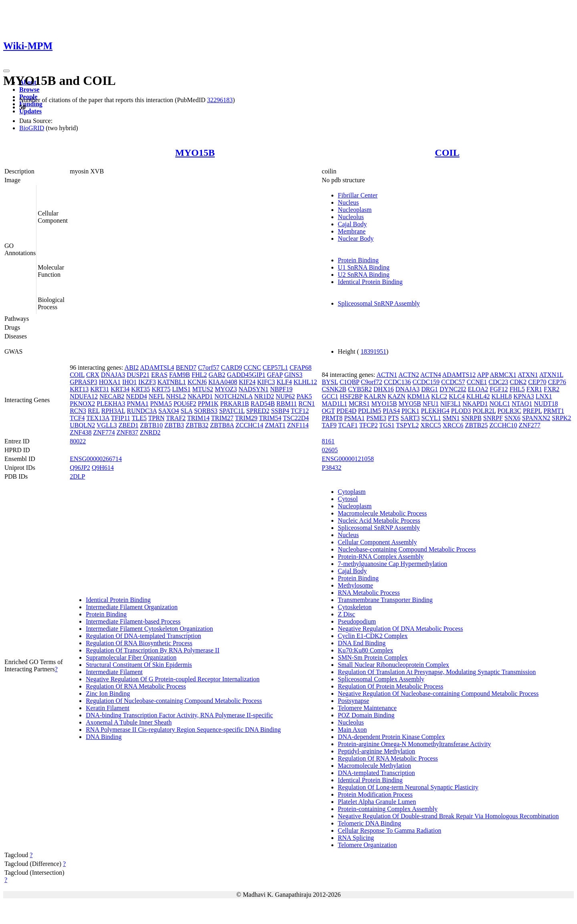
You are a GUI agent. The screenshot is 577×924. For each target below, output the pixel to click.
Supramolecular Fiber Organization (131, 657)
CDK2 (518, 382)
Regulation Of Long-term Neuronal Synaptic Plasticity (408, 787)
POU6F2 (185, 404)
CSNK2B (334, 389)
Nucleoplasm (355, 210)
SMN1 (451, 418)
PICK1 (410, 411)
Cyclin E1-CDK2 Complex (373, 636)
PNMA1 (137, 404)
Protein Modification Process (375, 794)
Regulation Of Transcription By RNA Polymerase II (152, 650)
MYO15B (195, 153)
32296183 (220, 100)
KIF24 (247, 382)
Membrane (352, 231)
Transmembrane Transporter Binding (385, 600)
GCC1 (330, 396)
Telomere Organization (367, 845)
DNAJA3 (113, 375)
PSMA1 (355, 418)
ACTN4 (431, 375)
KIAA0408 (223, 382)
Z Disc (346, 614)
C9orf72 (372, 382)
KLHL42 (478, 396)
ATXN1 (528, 375)
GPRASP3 (83, 382)
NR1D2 (264, 396)
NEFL (156, 396)
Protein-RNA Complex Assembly (381, 557)
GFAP (275, 375)
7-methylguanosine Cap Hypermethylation (392, 564)
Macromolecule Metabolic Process (382, 513)
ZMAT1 (275, 425)
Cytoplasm (352, 492)
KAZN (396, 396)
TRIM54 (270, 418)
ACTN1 (387, 375)
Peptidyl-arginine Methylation (376, 751)
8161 (328, 441)
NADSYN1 (253, 389)
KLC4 (457, 396)
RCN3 (78, 411)
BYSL (330, 382)
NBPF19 (281, 389)
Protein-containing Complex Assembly (388, 809)
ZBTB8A (222, 425)
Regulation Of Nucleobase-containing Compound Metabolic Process (174, 701)
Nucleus (348, 202)
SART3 (410, 418)
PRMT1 (554, 411)
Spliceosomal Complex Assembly (381, 679)
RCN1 (307, 404)
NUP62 (285, 396)
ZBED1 (129, 425)
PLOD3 (461, 411)
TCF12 (300, 411)
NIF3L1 (451, 404)
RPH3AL (113, 411)
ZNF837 (127, 432)
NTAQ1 (522, 404)
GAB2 (217, 375)
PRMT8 (332, 418)
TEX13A (98, 418)
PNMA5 (161, 404)
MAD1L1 (334, 404)
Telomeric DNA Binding (369, 823)
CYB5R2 (360, 389)
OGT (328, 411)
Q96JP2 (80, 468)
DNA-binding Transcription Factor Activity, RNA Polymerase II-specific (179, 715)
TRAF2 (176, 418)
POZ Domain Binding (366, 715)
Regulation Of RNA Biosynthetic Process (139, 643)
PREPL (532, 411)
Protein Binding (358, 260)
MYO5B (410, 404)
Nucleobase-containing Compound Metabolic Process (407, 549)
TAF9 (329, 425)
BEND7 (186, 367)
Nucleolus (351, 217)
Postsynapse (353, 701)
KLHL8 (502, 396)
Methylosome (355, 585)
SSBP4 (280, 411)
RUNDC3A (142, 411)
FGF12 (499, 389)
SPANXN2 (536, 418)
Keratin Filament (108, 708)
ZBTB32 (197, 425)
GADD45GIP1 (246, 375)
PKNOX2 (82, 404)
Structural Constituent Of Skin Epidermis (139, 665)
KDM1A (418, 396)
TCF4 (77, 418)
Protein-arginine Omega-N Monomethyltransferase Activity (414, 744)
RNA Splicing (356, 838)
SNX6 (512, 418)
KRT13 (79, 389)
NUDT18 (546, 404)
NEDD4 (136, 396)
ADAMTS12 (459, 375)
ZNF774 (104, 432)
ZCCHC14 (249, 425)
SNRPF (493, 418)
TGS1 (387, 425)
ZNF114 (298, 425)
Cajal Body (352, 224)
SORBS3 (206, 411)
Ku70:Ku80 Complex (365, 650)
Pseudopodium (357, 621)
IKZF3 (147, 382)
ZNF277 (530, 425)
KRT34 (120, 389)
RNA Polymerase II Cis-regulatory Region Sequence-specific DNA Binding (183, 730)
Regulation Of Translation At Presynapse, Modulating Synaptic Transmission (437, 672)
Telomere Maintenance (367, 708)
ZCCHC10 (503, 425)
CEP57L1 (275, 367)
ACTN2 (409, 375)
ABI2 (132, 367)
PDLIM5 (369, 411)
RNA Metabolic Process (369, 593)
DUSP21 (138, 375)
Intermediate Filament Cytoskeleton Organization (149, 629)
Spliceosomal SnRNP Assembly (379, 303)
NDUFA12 (84, 396)
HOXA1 (110, 382)
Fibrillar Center (358, 195)
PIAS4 (391, 411)
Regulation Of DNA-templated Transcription (143, 636)
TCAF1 (348, 425)
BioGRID (32, 128)
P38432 (332, 468)
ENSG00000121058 (348, 459)
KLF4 (284, 382)
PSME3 (376, 418)
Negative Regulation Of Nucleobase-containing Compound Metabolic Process (438, 694)
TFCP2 (368, 425)
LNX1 (544, 396)
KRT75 (161, 389)
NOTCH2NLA (233, 396)
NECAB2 (112, 396)
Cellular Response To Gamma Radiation (389, 830)
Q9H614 (103, 468)
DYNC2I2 (453, 389)
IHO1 (129, 382)
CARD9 (232, 367)
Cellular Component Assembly (377, 542)
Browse (29, 90)
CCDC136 (397, 382)
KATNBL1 (172, 382)
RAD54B (262, 404)
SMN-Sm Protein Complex (373, 657)
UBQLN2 (82, 425)
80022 (78, 441)
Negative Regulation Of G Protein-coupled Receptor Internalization (173, 679)
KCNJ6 (197, 382)
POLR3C (509, 411)
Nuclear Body (356, 239)
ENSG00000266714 (96, 459)
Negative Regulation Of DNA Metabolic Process (400, 629)
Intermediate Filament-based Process (133, 621)
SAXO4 (169, 411)
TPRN (156, 418)
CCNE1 (477, 382)
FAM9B (180, 375)
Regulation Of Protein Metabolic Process (390, 686)
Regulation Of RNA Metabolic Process (136, 686)
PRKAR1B (234, 404)
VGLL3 (107, 425)
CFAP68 (301, 367)
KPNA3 (524, 396)
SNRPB (471, 418)
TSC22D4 (296, 418)
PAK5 (304, 396)
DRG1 (430, 389)
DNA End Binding (362, 643)
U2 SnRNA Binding (364, 275)
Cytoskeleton (355, 607)
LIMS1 (181, 389)
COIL (447, 153)
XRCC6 (453, 425)
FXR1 (534, 389)
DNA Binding (104, 737)
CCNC (252, 367)
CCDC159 (426, 382)
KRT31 (100, 389)
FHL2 (199, 375)
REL (94, 411)
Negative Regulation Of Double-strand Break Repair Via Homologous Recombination (448, 816)
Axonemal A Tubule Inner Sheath (129, 722)
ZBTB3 (174, 425)
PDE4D (347, 411)
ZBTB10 (151, 425)
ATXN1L (551, 375)
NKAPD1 (200, 396)
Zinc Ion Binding (108, 694)
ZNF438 (81, 432)
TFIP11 (121, 418)
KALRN (375, 396)
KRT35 (140, 389)
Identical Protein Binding (370, 282)
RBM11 (287, 404)
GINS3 (293, 375)
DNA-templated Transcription (376, 773)
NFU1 (431, 404)
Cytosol (348, 499)
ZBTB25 (476, 425)
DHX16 (384, 389)
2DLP (77, 476)
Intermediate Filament (114, 672)
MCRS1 (359, 404)
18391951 (373, 351)
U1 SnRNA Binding (364, 267)
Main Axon (352, 730)
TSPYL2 (407, 425)
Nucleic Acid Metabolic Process (379, 520)
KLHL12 (305, 382)
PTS (393, 418)
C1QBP (349, 382)
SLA (187, 411)
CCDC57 (453, 382)
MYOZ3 (226, 389)
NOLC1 (500, 404)
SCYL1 (431, 418)
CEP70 (537, 382)
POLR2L (484, 411)
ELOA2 (478, 389)
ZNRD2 (150, 432)
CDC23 (498, 382)
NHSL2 (176, 396)
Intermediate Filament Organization (132, 607)
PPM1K (208, 404)
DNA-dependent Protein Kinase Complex (391, 737)
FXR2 (552, 389)
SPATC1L (232, 411)
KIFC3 (266, 382)
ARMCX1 (503, 375)
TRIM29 (246, 418)
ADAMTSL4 (157, 367)
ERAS (159, 375)
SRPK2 (561, 418)
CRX (93, 375)
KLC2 (439, 396)
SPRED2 (258, 411)
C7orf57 (209, 367)
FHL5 (517, 389)
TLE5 (139, 418)
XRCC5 (431, 425)
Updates (30, 111)
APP (483, 375)
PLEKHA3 (111, 404)
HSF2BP (351, 396)
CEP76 (557, 382)
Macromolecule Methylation (374, 766)
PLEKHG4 (435, 411)
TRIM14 (198, 418)
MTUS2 (203, 389)
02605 (330, 450)
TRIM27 (222, 418)
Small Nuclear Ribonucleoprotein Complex (393, 665)
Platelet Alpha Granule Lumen (377, 802)
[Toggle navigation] (6, 71)
